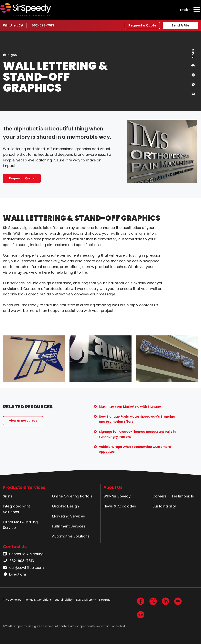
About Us (113, 487)
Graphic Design (65, 506)
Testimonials (183, 496)
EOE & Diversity (86, 600)
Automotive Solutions (71, 536)
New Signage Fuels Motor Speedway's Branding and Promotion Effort (137, 419)
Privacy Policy (12, 600)
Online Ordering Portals (72, 496)
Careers (160, 496)
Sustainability (164, 506)
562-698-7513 (43, 25)
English (185, 10)
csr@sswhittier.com (23, 568)
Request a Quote (142, 25)
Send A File (180, 25)
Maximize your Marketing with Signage (130, 407)
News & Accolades (120, 506)
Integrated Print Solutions (16, 509)
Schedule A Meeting (23, 554)
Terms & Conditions (38, 600)
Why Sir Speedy (117, 496)
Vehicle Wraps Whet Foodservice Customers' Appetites (135, 449)
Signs (12, 55)
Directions (15, 574)
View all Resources (23, 421)
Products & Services (24, 487)
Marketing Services (69, 516)
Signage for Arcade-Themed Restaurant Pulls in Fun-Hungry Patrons (137, 434)
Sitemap (105, 600)
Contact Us (15, 547)
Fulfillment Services (69, 526)
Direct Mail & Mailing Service (20, 525)
